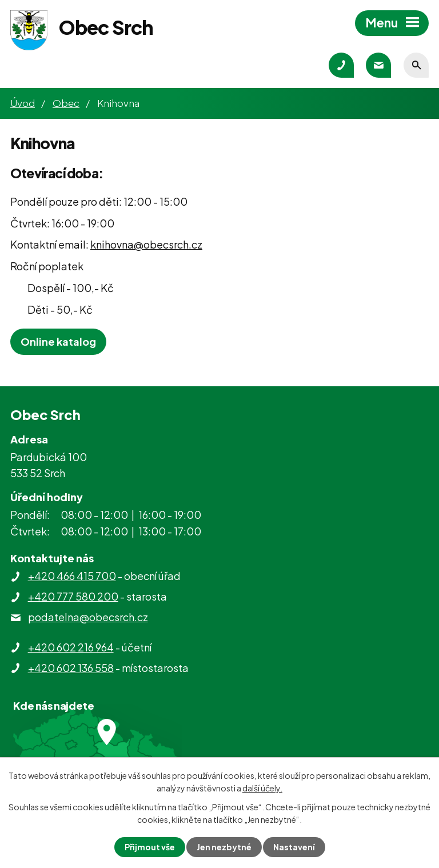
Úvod (23, 103)
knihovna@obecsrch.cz (146, 244)
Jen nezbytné (224, 847)
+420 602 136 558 (71, 668)
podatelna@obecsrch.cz (88, 617)
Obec (66, 103)
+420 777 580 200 (73, 596)
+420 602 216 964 (71, 647)
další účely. (262, 788)
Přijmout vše (150, 847)
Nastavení (294, 847)
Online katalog (58, 341)
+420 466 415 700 (72, 576)
